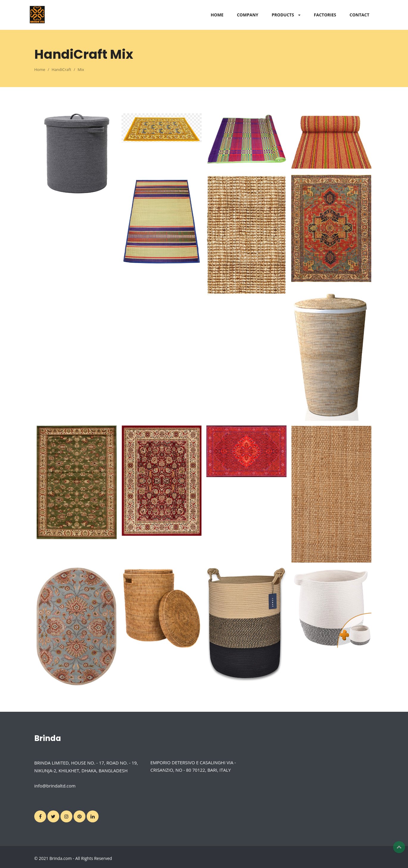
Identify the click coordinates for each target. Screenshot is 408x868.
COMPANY (247, 15)
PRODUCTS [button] (286, 15)
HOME (217, 15)
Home (40, 69)
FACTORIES (325, 15)
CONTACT (359, 15)
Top (399, 847)
